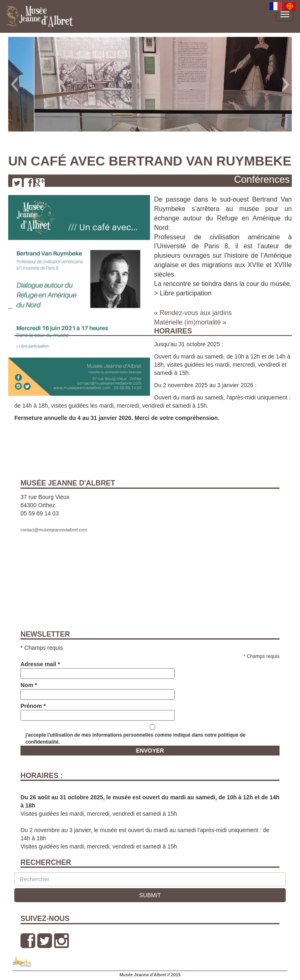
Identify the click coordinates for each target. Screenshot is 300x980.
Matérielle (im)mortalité (187, 322)
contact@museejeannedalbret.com (54, 530)
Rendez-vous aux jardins (195, 313)
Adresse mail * (98, 669)
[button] (14, 84)
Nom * (98, 690)
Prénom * (98, 711)
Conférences (262, 179)
